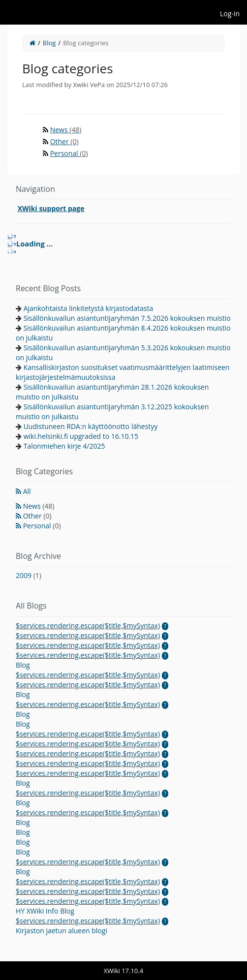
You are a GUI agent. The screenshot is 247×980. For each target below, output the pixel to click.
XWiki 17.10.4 (123, 971)
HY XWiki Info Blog (45, 911)
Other (64, 141)
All (27, 491)
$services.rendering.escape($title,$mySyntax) (88, 626)
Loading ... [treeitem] (34, 244)
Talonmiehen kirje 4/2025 (64, 446)
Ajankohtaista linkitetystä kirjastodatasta (89, 308)
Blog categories (86, 43)
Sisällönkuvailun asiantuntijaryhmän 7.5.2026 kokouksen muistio (127, 318)
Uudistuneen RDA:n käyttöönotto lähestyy (91, 426)
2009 (29, 575)
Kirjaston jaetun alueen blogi (62, 931)
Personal (69, 153)
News (66, 130)
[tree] (123, 244)
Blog (49, 43)
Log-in (230, 14)
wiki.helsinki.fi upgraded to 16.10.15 (81, 436)
